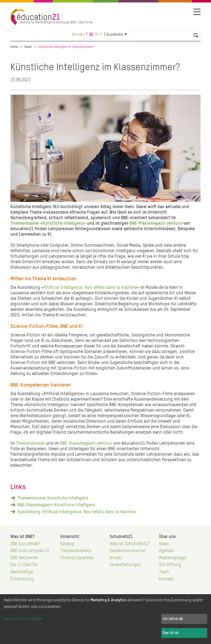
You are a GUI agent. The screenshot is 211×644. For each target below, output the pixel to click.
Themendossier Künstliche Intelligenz (53, 498)
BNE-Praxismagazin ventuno (155, 224)
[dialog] (105, 619)
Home (14, 47)
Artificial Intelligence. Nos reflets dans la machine (90, 288)
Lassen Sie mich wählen (23, 619)
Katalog (67, 544)
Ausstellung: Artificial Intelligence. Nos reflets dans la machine (77, 512)
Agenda (166, 551)
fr (97, 35)
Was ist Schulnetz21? (130, 544)
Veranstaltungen (125, 565)
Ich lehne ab (173, 619)
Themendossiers (76, 551)
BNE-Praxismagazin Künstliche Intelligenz (56, 505)
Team (164, 572)
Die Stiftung (170, 565)
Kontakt (78, 35)
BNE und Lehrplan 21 (30, 551)
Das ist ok (171, 633)
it (101, 35)
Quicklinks (115, 35)
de (91, 35)
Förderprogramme (77, 558)
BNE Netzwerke (24, 558)
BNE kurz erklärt (25, 544)
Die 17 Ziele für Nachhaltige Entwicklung (24, 572)
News (28, 47)
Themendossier (30, 444)
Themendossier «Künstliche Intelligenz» (48, 224)
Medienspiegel (173, 558)
